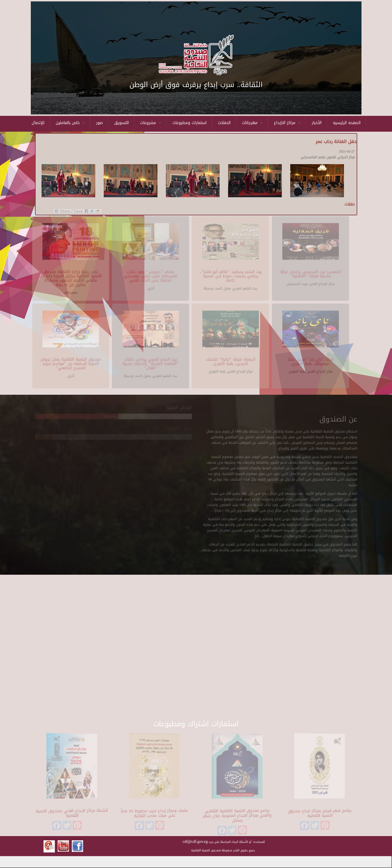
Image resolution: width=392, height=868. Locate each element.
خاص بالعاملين (70, 123)
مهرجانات (252, 123)
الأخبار (317, 123)
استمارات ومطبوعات (189, 123)
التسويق (122, 123)
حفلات (350, 204)
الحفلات (224, 123)
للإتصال (38, 123)
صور (99, 123)
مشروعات (151, 123)
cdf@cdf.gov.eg (195, 842)
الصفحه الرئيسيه (347, 123)
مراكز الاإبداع (287, 123)
